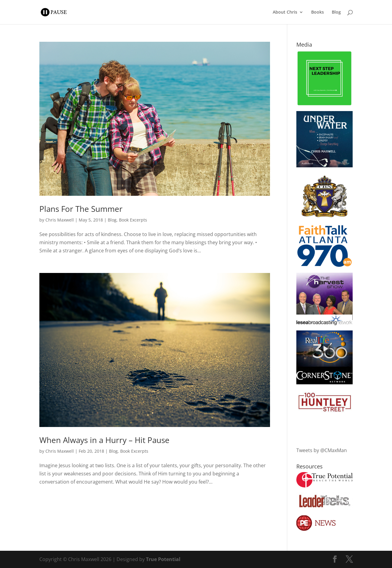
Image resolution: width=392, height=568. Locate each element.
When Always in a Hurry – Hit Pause (104, 440)
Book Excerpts (133, 220)
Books (318, 12)
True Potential (163, 559)
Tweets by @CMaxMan (322, 450)
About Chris (285, 12)
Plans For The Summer (81, 209)
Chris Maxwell (60, 220)
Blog (336, 12)
